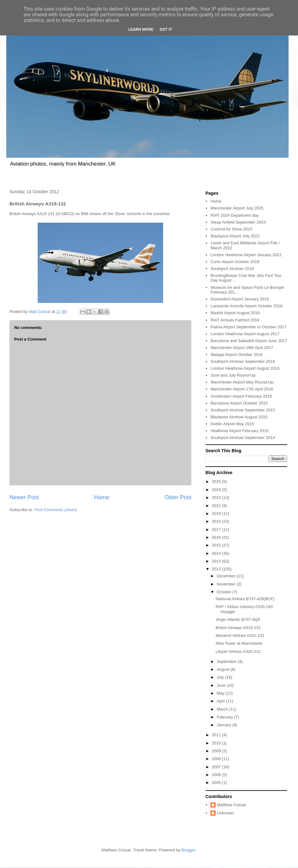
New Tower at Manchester (239, 643)
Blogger (189, 850)
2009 (217, 751)
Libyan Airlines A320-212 (238, 651)
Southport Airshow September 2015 (243, 410)
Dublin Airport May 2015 (232, 424)
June (222, 685)
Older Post (178, 497)
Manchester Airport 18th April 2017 (242, 348)
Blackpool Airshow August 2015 (239, 417)
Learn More (141, 29)
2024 (217, 490)
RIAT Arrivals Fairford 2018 (235, 320)
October (225, 592)
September (227, 662)
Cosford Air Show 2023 (231, 229)
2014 (217, 553)
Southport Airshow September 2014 (243, 438)
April (221, 701)
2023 (217, 498)
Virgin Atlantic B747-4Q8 (238, 619)
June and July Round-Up (233, 375)
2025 (217, 482)
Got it (166, 29)
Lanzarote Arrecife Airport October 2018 (246, 306)
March (223, 709)
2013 (217, 561)
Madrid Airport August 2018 (235, 313)
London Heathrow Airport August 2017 (245, 334)
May (221, 693)
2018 (217, 521)
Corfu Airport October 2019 (235, 262)
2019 (217, 513)
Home (102, 497)
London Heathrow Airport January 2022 (246, 255)
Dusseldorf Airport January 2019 (240, 299)
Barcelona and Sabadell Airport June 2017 (249, 341)
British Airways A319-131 (238, 628)
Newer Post (24, 497)
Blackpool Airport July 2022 (235, 236)
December (227, 576)
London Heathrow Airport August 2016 (245, 368)
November (227, 584)
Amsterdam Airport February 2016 (241, 396)
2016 (217, 537)
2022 (217, 506)
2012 (217, 569)
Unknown (225, 813)
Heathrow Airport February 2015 (239, 431)
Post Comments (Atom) (56, 510)
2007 (217, 767)
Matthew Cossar (231, 805)
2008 (217, 759)
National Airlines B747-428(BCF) (245, 599)
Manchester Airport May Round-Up (242, 382)
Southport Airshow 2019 (232, 269)
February (226, 717)
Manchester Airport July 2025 (237, 208)
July (221, 677)
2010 (217, 743)
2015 (217, 545)
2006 (217, 775)
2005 (217, 783)
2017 (217, 529)
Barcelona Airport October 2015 (239, 403)
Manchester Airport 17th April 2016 (242, 389)
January (225, 725)
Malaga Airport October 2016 (237, 355)
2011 (217, 735)
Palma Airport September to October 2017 (248, 327)
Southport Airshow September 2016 (243, 361)
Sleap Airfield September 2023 (238, 222)
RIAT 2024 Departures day (234, 215)
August (224, 669)
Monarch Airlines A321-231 (240, 635)
